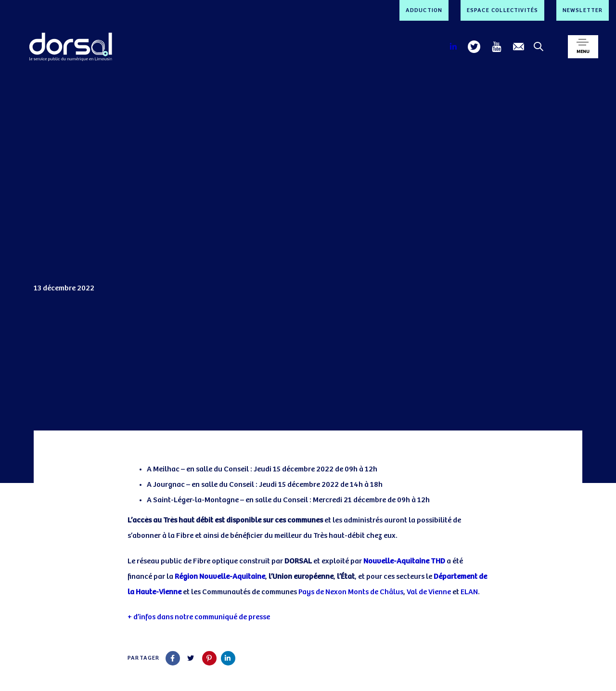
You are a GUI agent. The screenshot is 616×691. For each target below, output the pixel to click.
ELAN (469, 592)
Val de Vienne (429, 592)
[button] (583, 47)
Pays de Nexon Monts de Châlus (351, 592)
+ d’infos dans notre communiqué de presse (199, 617)
